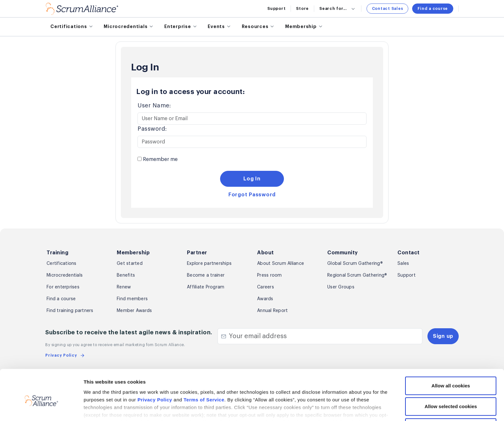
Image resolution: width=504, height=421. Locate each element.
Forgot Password (252, 195)
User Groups (341, 287)
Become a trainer (206, 275)
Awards (265, 299)
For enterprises (63, 287)
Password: (152, 129)
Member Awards (134, 311)
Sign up (443, 336)
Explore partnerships (209, 264)
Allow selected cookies (451, 376)
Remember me (158, 159)
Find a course (433, 9)
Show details (338, 408)
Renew (124, 287)
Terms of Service (204, 369)
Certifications (62, 264)
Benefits (126, 275)
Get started (130, 264)
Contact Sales (388, 9)
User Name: (154, 105)
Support (276, 9)
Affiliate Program (206, 287)
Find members (132, 299)
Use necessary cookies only (451, 397)
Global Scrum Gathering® (355, 264)
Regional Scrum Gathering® (357, 275)
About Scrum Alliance (281, 264)
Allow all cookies (451, 355)
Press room (270, 275)
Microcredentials (65, 275)
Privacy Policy (155, 369)
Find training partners (70, 311)
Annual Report (272, 311)
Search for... (338, 9)
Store (302, 9)
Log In (252, 179)
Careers (266, 287)
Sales (403, 264)
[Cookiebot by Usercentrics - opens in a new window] (41, 409)
